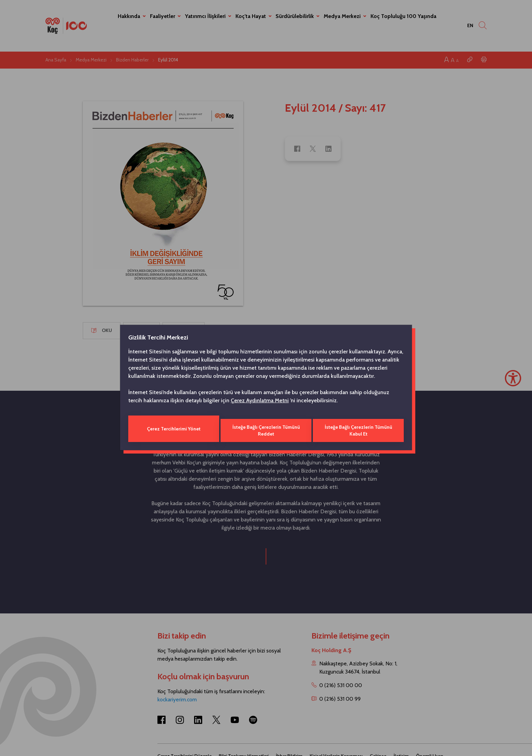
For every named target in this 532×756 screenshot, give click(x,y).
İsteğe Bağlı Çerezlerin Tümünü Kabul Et (359, 429)
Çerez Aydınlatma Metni (260, 402)
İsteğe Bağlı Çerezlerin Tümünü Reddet (266, 429)
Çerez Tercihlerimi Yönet (173, 429)
